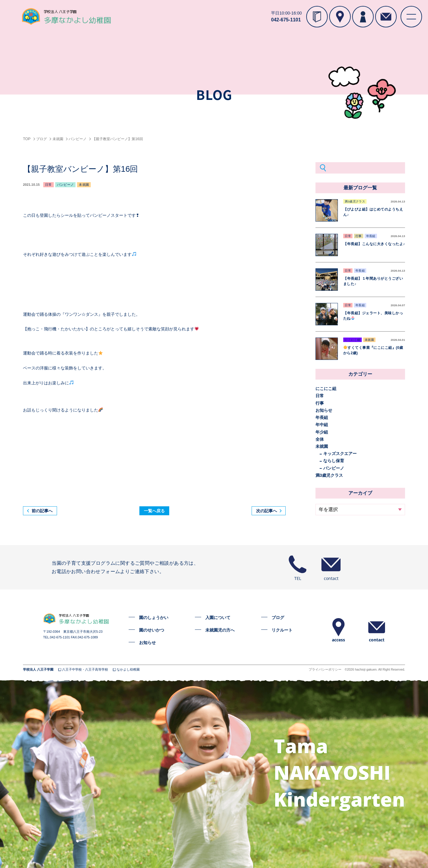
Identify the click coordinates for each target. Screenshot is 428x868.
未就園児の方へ (220, 630)
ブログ (278, 618)
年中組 (322, 425)
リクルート (282, 630)
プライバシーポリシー (325, 670)
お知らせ (324, 410)
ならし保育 (334, 461)
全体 (320, 439)
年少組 (322, 432)
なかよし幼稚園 (128, 670)
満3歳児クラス (329, 475)
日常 (320, 396)
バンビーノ (334, 468)
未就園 (322, 446)
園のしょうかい (154, 618)
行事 (320, 403)
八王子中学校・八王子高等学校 (85, 670)
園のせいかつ (152, 630)
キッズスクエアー (340, 454)
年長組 (322, 417)
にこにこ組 (326, 389)
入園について (218, 618)
